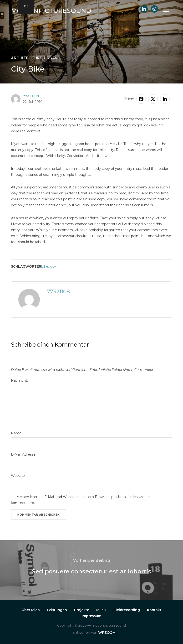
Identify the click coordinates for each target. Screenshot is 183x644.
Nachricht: (19, 380)
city (53, 266)
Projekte (82, 610)
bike (45, 266)
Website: (18, 476)
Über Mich (31, 610)
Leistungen (57, 610)
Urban (51, 58)
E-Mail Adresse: (24, 454)
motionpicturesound (51, 11)
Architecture (27, 58)
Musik (101, 610)
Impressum (91, 616)
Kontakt (154, 610)
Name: (17, 433)
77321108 (31, 96)
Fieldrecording (127, 610)
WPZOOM (107, 633)
